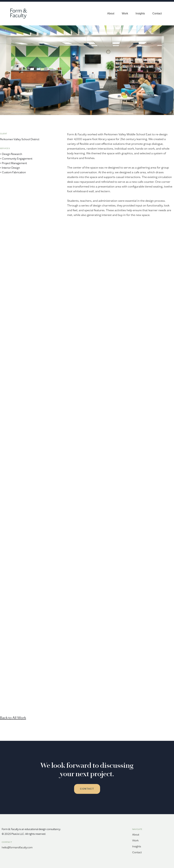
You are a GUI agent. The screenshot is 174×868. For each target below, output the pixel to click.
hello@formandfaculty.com (17, 847)
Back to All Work (13, 718)
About (111, 13)
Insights (140, 13)
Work (125, 13)
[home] (17, 14)
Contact (157, 13)
